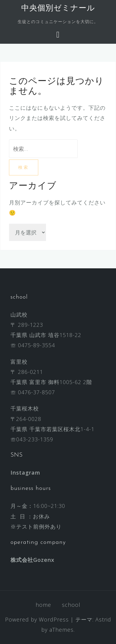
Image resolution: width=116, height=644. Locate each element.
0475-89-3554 (36, 345)
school (71, 605)
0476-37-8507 (36, 392)
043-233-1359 (35, 439)
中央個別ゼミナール (58, 9)
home (43, 605)
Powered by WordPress (37, 619)
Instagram (25, 473)
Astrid (103, 619)
